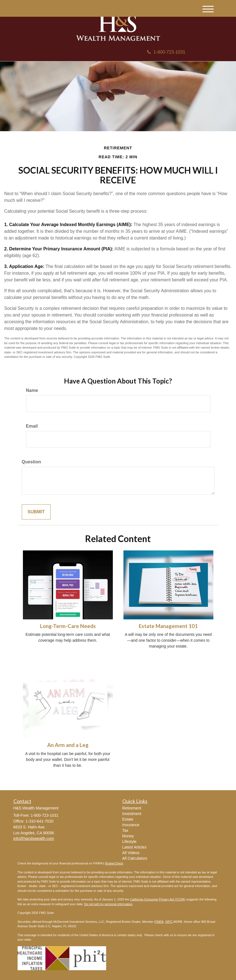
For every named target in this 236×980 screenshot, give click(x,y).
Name (32, 390)
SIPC (169, 922)
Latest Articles (134, 847)
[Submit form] (36, 512)
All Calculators (135, 858)
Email (32, 426)
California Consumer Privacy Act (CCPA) (158, 899)
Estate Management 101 (168, 626)
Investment (132, 814)
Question (31, 462)
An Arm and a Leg (68, 745)
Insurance (131, 825)
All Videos (131, 853)
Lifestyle (129, 842)
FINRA (159, 922)
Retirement (132, 808)
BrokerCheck (114, 863)
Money (128, 836)
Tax (125, 830)
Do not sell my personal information (108, 904)
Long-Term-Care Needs (68, 626)
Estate (128, 819)
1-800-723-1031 (166, 52)
